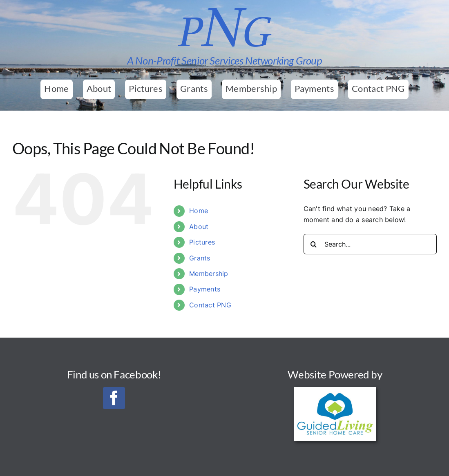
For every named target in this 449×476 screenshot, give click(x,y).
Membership (209, 274)
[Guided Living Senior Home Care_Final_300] (335, 390)
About (199, 227)
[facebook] (114, 398)
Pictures (202, 242)
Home (199, 211)
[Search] (314, 244)
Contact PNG (210, 305)
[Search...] (370, 244)
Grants (200, 258)
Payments (205, 289)
